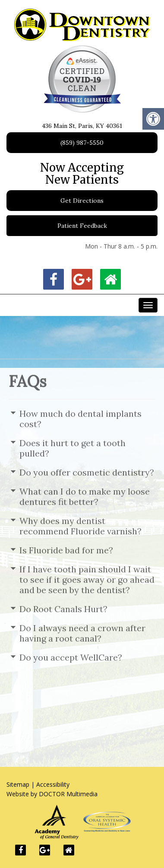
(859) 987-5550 (82, 143)
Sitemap (18, 784)
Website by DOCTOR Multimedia (52, 794)
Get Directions (82, 201)
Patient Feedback (82, 226)
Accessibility (53, 784)
